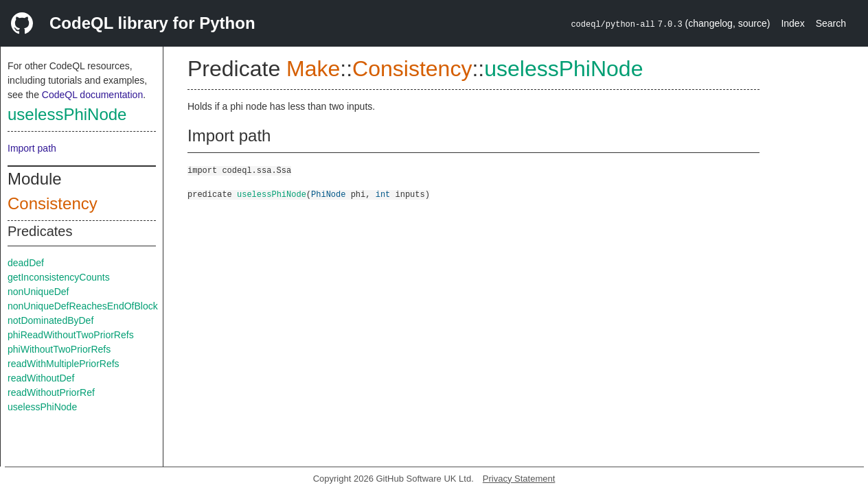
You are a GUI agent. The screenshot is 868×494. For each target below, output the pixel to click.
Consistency (53, 203)
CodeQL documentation (92, 95)
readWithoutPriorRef (51, 392)
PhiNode (328, 194)
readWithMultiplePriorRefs (64, 364)
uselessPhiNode (67, 114)
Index (792, 23)
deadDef (26, 263)
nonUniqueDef (38, 292)
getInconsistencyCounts (59, 277)
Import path (32, 148)
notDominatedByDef (50, 320)
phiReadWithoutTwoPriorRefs (71, 335)
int (383, 194)
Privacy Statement (519, 479)
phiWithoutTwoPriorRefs (59, 349)
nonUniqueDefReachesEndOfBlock (83, 306)
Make (313, 69)
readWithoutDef (41, 378)
